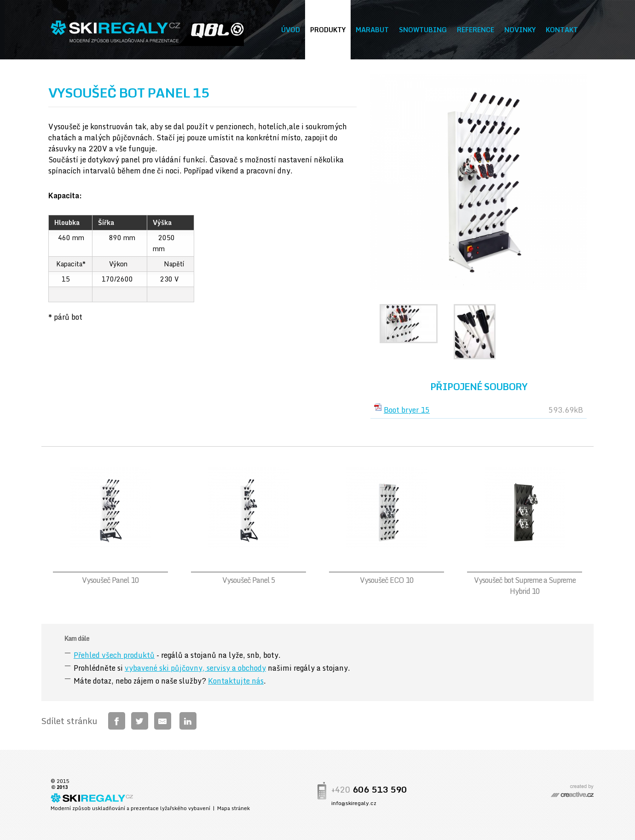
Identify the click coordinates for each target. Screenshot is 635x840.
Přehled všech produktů (114, 655)
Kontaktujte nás (236, 681)
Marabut (372, 30)
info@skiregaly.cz (354, 803)
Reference (476, 30)
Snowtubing (423, 30)
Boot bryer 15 (407, 410)
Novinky (520, 30)
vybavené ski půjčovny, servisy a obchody (195, 668)
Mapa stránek (234, 808)
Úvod (291, 30)
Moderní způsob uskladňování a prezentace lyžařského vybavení (130, 808)
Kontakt (562, 30)
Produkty (328, 30)
